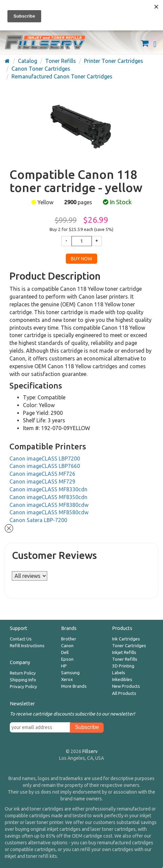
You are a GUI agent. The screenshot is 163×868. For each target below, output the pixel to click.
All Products (124, 693)
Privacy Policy (23, 687)
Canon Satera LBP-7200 (38, 520)
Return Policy (23, 673)
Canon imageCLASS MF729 (42, 482)
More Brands (74, 686)
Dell (65, 652)
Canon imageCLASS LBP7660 (45, 466)
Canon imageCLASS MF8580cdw (49, 512)
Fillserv (90, 751)
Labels (119, 673)
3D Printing (123, 666)
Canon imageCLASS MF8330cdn (48, 489)
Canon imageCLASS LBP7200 (45, 459)
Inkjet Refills (124, 652)
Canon (67, 646)
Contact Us (21, 639)
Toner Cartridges (129, 646)
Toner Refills (125, 659)
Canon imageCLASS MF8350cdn (48, 497)
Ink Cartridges (126, 639)
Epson (67, 659)
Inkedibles (122, 679)
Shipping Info (23, 680)
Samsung (70, 673)
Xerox (67, 679)
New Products (126, 686)
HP (64, 666)
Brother (69, 639)
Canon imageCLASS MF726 (42, 474)
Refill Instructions (27, 646)
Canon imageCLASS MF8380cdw (49, 505)
